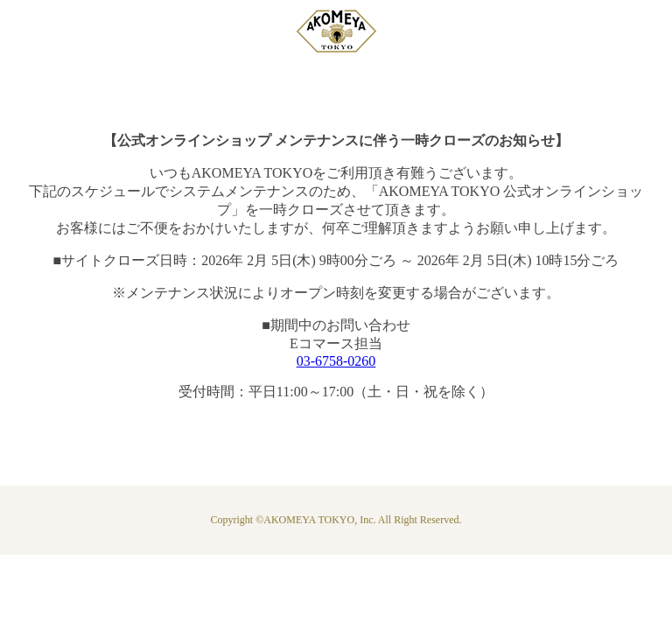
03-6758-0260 (336, 361)
